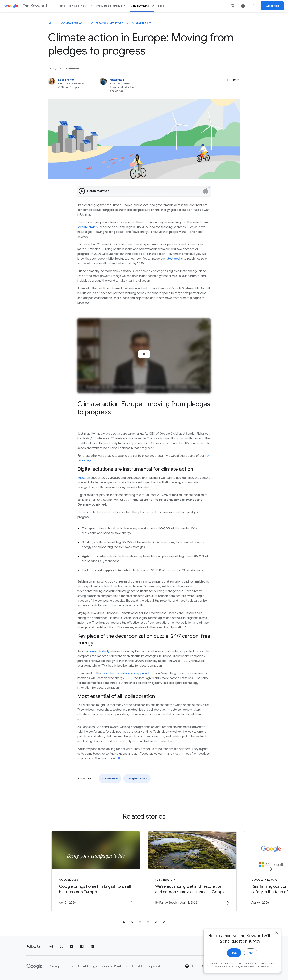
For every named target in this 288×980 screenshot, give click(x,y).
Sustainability (142, 23)
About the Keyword (146, 966)
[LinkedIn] (92, 947)
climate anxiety (88, 227)
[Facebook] (82, 947)
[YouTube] (72, 947)
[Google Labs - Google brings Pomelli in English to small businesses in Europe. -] (96, 872)
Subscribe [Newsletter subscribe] (272, 6)
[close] (277, 933)
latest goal (173, 259)
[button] (233, 80)
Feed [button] (161, 6)
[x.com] (61, 947)
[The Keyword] (50, 23)
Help (191, 966)
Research (84, 478)
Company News (72, 23)
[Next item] (271, 869)
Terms (68, 966)
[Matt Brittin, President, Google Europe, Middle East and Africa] (120, 85)
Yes (234, 953)
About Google (88, 966)
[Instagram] (51, 947)
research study (99, 651)
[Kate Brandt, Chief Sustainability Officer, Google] (68, 85)
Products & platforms (112, 6)
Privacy (54, 966)
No (251, 953)
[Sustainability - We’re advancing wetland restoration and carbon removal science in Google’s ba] (192, 872)
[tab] (124, 922)
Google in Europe (137, 779)
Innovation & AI (81, 6)
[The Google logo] (34, 966)
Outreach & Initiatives (107, 23)
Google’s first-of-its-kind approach (126, 673)
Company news (143, 6)
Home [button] (61, 6)
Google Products (115, 966)
